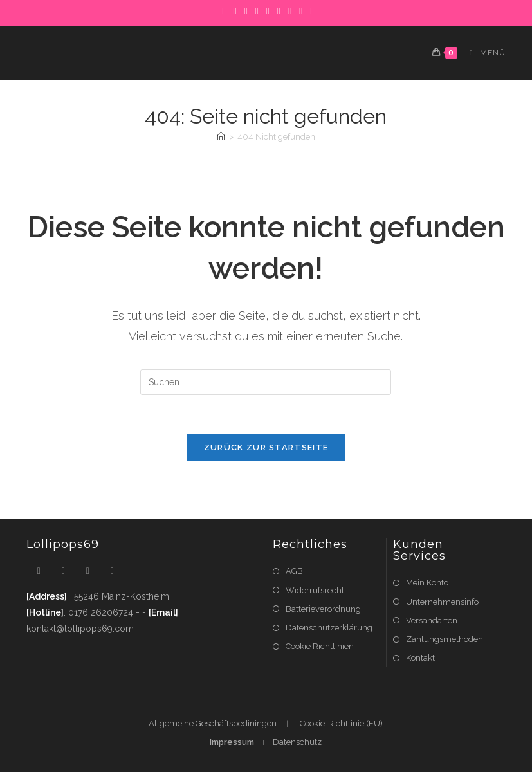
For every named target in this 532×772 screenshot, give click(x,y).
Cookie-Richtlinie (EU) (341, 723)
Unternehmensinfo (442, 602)
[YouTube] (301, 11)
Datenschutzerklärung (329, 628)
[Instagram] (268, 11)
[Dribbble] (257, 11)
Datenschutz (297, 742)
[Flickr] (290, 11)
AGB (294, 571)
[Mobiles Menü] (482, 53)
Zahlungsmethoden (445, 639)
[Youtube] (112, 571)
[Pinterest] (246, 11)
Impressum (232, 742)
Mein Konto (427, 583)
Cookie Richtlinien (320, 646)
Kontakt (420, 658)
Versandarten (432, 620)
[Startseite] (221, 137)
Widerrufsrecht (315, 590)
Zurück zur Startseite (266, 447)
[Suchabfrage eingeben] (266, 382)
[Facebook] (235, 11)
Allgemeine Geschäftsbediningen (213, 723)
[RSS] (310, 11)
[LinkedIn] (279, 11)
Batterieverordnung (323, 609)
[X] (224, 11)
